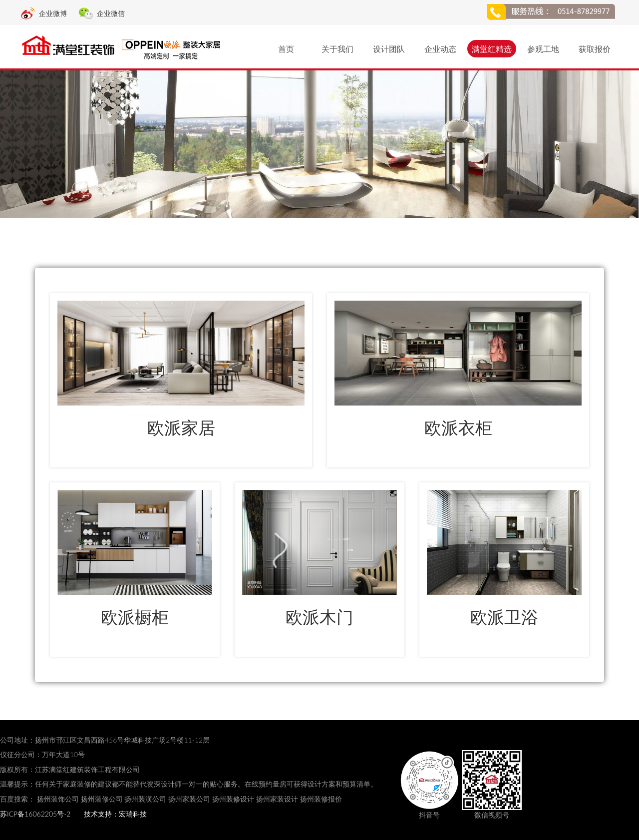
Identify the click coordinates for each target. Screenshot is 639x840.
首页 (286, 49)
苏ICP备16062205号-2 (35, 814)
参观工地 (543, 49)
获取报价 (595, 49)
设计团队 (389, 49)
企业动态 (440, 49)
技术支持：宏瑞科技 (115, 814)
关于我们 (337, 49)
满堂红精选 (492, 49)
